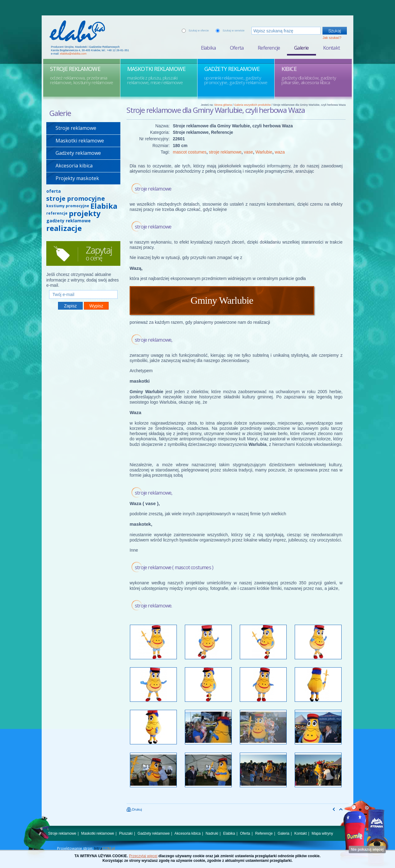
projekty (85, 213)
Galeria (284, 833)
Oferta (237, 48)
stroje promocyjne (76, 198)
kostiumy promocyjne (68, 206)
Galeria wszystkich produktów (253, 105)
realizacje (64, 228)
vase (248, 152)
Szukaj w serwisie (233, 31)
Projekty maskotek (77, 178)
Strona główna (223, 105)
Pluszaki (126, 833)
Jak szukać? (332, 38)
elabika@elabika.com (73, 54)
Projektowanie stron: (86, 848)
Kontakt (331, 48)
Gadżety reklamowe (78, 153)
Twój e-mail (83, 288)
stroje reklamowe (225, 152)
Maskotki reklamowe (80, 141)
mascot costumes (190, 152)
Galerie (301, 48)
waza (280, 152)
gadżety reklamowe (69, 221)
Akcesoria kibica (74, 166)
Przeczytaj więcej (143, 856)
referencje (57, 213)
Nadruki (212, 833)
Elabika (208, 48)
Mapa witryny (322, 833)
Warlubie (264, 152)
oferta (54, 191)
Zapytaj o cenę (83, 253)
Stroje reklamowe (76, 128)
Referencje (269, 48)
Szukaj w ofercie (199, 31)
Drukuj (134, 809)
